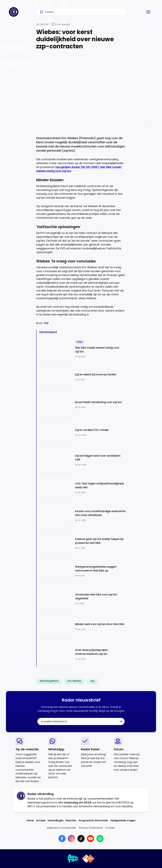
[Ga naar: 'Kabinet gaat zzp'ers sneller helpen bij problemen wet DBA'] (82, 543)
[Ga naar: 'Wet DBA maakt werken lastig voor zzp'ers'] (82, 349)
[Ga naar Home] (14, 12)
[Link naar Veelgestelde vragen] (123, 820)
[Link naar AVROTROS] (73, 859)
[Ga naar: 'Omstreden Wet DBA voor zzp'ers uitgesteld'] (82, 599)
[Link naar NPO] (88, 859)
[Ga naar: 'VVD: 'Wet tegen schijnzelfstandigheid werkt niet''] (82, 488)
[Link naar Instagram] (72, 839)
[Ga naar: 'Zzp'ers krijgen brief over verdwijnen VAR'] (82, 460)
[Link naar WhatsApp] (100, 839)
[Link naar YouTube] (90, 839)
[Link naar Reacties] (71, 820)
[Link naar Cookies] (110, 828)
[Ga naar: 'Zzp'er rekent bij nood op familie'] (82, 377)
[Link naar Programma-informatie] (93, 820)
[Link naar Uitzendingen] (56, 820)
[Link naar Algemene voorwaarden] (62, 828)
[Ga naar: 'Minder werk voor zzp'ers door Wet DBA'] (82, 627)
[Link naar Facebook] (62, 839)
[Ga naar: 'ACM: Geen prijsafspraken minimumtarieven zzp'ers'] (82, 654)
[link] (49, 681)
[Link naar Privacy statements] (91, 828)
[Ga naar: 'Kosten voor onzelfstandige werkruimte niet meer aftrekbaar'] (82, 516)
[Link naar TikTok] (81, 839)
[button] (148, 12)
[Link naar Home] (30, 820)
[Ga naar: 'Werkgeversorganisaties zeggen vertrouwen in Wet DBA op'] (82, 571)
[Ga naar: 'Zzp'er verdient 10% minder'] (82, 432)
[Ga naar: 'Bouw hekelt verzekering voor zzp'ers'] (82, 405)
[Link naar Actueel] (41, 820)
